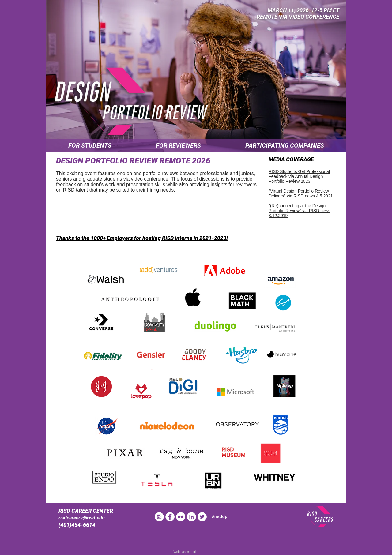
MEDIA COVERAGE (291, 159)
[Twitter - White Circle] (202, 517)
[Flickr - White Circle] (181, 517)
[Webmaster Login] (185, 552)
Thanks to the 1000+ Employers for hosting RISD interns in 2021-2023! (142, 238)
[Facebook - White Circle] (170, 517)
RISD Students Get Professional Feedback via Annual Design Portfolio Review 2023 (299, 176)
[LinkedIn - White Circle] (191, 517)
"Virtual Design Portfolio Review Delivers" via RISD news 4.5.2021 (301, 193)
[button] (90, 146)
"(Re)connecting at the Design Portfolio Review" (297, 208)
